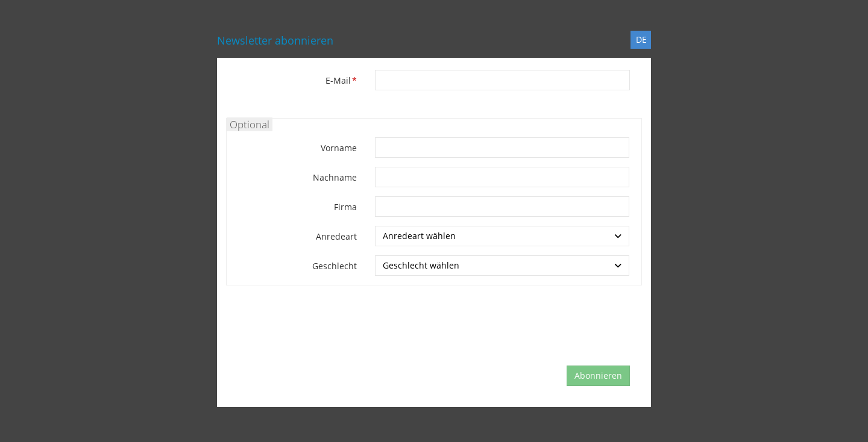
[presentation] (466, 333)
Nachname (335, 177)
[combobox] (502, 236)
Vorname (339, 148)
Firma (345, 207)
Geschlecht (335, 266)
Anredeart (336, 236)
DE (641, 39)
